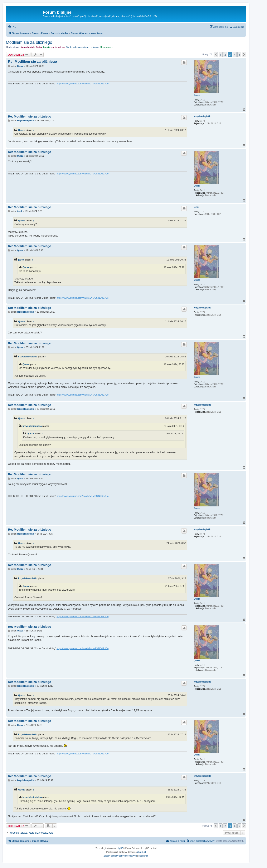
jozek (196, 207)
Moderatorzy (106, 47)
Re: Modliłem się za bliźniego (32, 62)
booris (47, 47)
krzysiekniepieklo (202, 116)
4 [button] (235, 55)
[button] (216, 55)
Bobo (39, 47)
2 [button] (225, 55)
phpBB (120, 848)
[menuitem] (12, 27)
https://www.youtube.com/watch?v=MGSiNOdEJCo (82, 84)
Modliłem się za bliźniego (29, 42)
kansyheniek (28, 47)
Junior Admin (58, 47)
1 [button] (221, 55)
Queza (197, 95)
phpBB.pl (142, 852)
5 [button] (239, 55)
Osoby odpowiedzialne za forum (82, 47)
